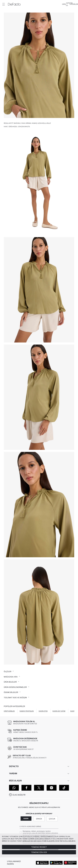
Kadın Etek (43, 711)
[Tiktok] (64, 788)
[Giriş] (64, 4)
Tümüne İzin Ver (39, 852)
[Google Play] (56, 863)
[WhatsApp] (14, 788)
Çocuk (52, 819)
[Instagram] (52, 788)
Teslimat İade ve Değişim (17, 698)
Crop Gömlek (9, 711)
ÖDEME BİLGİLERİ (12, 692)
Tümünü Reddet (39, 847)
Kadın (26, 818)
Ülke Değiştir (19, 795)
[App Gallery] (70, 863)
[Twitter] (39, 788)
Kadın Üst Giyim (59, 711)
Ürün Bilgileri (11, 682)
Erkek (39, 819)
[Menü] (4, 4)
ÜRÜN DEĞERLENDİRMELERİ (17, 687)
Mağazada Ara (12, 677)
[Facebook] (26, 788)
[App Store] (42, 863)
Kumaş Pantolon (27, 711)
